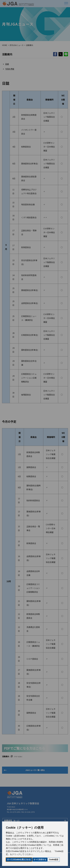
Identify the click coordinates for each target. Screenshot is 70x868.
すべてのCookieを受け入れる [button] (19, 860)
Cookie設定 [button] (54, 860)
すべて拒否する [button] (40, 860)
